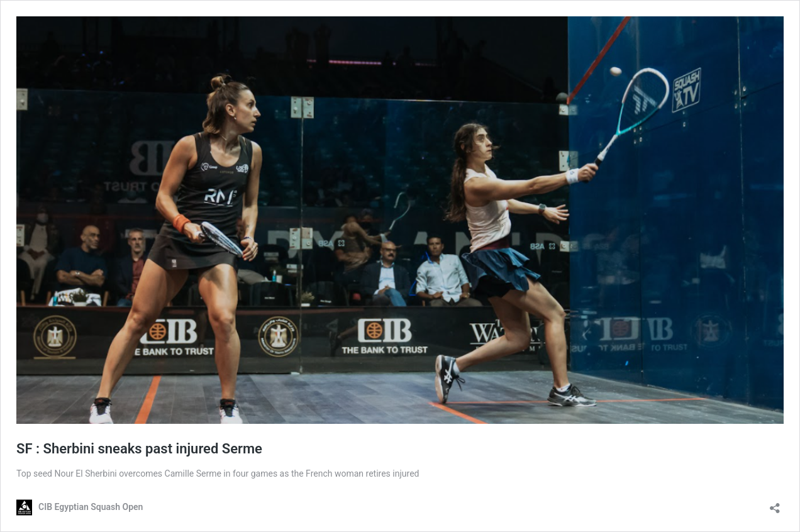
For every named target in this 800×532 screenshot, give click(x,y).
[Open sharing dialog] (775, 504)
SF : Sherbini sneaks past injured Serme (139, 449)
